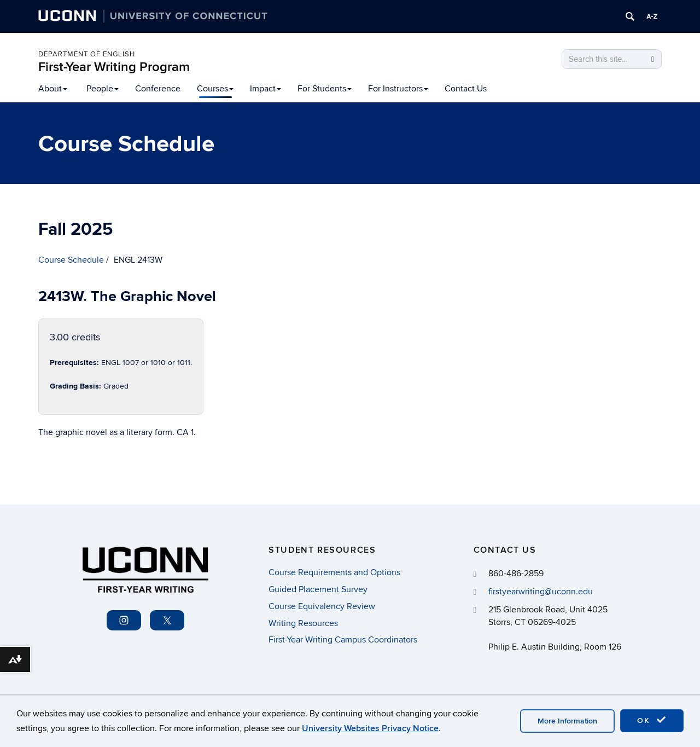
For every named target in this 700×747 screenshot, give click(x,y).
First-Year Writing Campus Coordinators (343, 640)
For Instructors (398, 89)
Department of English (87, 54)
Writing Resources (303, 623)
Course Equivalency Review (322, 606)
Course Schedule (71, 260)
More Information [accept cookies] (567, 721)
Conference (158, 89)
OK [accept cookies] (652, 720)
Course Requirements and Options (334, 572)
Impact (266, 89)
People (103, 89)
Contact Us (466, 89)
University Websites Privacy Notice (370, 728)
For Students (325, 89)
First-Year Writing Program (114, 67)
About (53, 89)
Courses (215, 89)
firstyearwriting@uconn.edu (541, 592)
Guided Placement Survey (318, 589)
